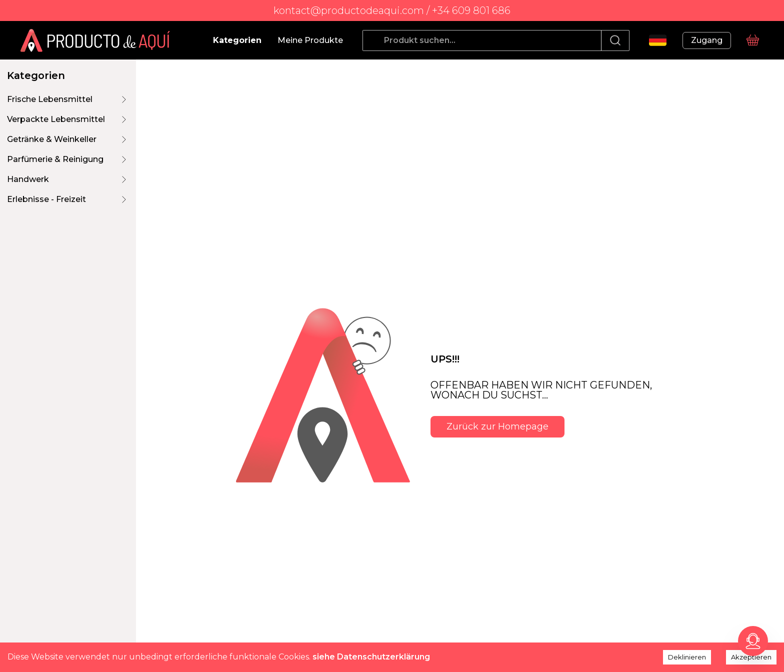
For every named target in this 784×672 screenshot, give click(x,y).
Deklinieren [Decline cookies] (687, 657)
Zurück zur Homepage (497, 426)
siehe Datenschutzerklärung (371, 657)
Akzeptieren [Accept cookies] (751, 657)
